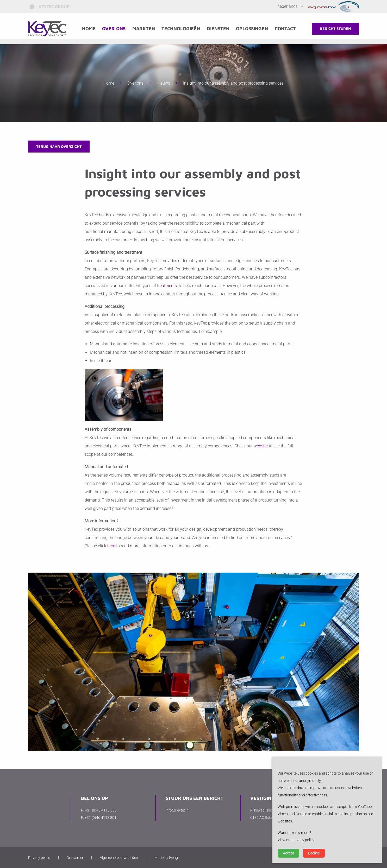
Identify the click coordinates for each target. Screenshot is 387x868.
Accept (288, 853)
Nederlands (288, 6)
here (111, 546)
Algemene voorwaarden (119, 858)
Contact (287, 28)
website (261, 446)
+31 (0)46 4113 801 (101, 818)
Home (91, 28)
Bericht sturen (335, 28)
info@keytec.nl (177, 810)
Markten (145, 28)
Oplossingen (254, 28)
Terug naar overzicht (59, 146)
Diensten (220, 28)
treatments (167, 286)
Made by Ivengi (167, 858)
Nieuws (163, 83)
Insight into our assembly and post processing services (233, 83)
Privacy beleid (39, 858)
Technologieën (183, 28)
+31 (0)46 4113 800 (101, 810)
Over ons (116, 28)
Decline (314, 853)
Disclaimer (75, 858)
